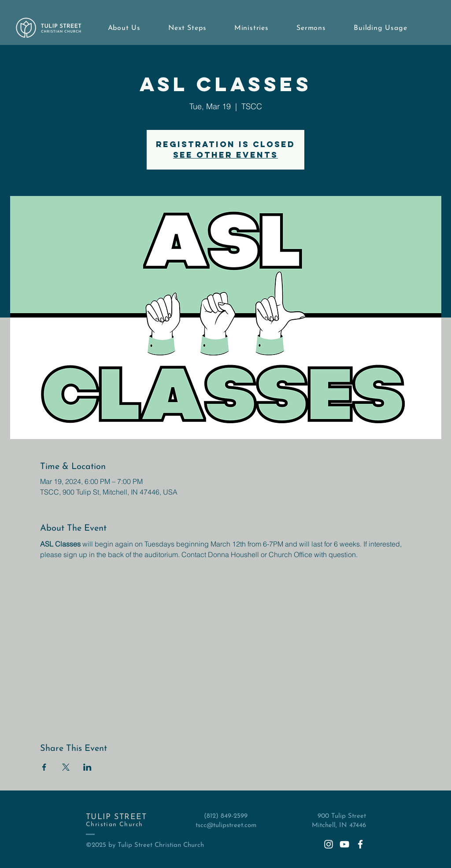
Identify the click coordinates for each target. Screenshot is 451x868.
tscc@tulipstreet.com (226, 826)
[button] (124, 28)
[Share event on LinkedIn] (87, 767)
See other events (225, 155)
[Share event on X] (66, 767)
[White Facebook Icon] (360, 844)
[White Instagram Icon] (329, 844)
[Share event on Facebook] (44, 767)
